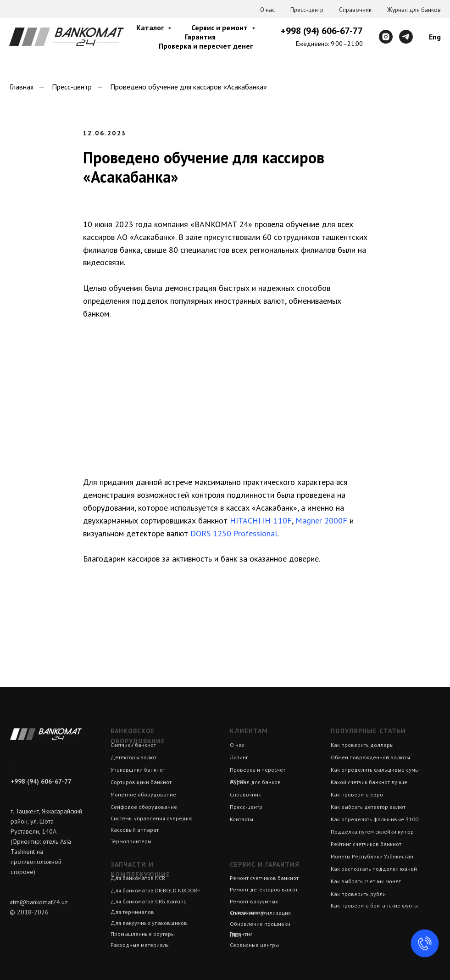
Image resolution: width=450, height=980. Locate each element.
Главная (22, 87)
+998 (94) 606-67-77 (322, 31)
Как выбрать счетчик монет (366, 881)
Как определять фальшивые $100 (375, 819)
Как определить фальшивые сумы (375, 770)
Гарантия (200, 37)
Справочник (355, 10)
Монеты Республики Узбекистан (372, 856)
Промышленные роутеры (143, 934)
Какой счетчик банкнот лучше (369, 782)
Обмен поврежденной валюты (370, 757)
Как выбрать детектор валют (368, 807)
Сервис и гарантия (265, 864)
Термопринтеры (131, 841)
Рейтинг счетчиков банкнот (366, 844)
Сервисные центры (254, 945)
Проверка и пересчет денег (206, 46)
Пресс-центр (307, 10)
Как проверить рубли (358, 894)
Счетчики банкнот (133, 745)
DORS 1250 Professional (234, 533)
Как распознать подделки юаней (374, 869)
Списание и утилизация (260, 913)
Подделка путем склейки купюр (372, 832)
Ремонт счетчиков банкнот (264, 878)
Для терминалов (132, 912)
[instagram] (386, 37)
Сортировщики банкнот (141, 782)
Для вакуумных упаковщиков (149, 923)
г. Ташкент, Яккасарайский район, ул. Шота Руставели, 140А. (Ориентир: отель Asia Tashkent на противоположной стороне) (46, 841)
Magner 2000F (321, 521)
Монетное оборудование (143, 794)
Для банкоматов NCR (138, 878)
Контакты (242, 819)
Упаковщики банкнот (138, 770)
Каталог (151, 28)
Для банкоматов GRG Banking (149, 901)
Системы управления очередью (152, 818)
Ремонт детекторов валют (264, 889)
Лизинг (239, 757)
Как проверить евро (357, 794)
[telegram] (406, 37)
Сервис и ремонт (220, 28)
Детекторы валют (133, 757)
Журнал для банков (414, 10)
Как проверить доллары (362, 745)
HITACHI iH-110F (261, 521)
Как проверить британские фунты (374, 905)
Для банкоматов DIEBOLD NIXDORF (155, 890)
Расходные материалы (140, 945)
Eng (435, 37)
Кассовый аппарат (135, 830)
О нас (267, 10)
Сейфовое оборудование (144, 807)
